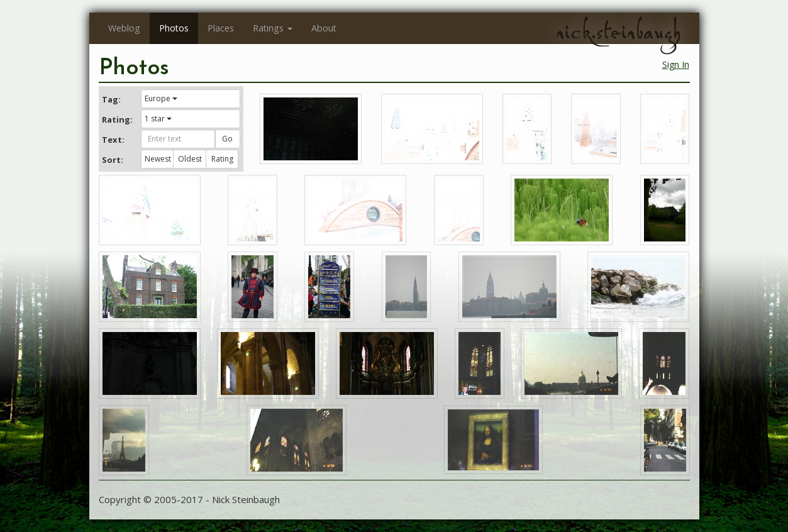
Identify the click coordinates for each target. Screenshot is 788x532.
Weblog (124, 28)
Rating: (117, 119)
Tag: (111, 99)
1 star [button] (158, 119)
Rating (222, 159)
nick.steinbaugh (618, 32)
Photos (174, 28)
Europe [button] (161, 98)
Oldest (190, 159)
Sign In (676, 64)
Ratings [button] (273, 28)
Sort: (113, 160)
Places (221, 28)
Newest (158, 159)
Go (227, 139)
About (324, 28)
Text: (113, 140)
